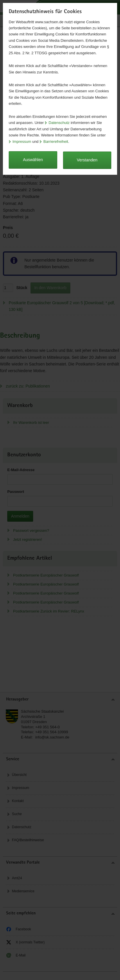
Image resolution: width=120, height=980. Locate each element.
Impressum (22, 142)
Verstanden (87, 160)
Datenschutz (59, 123)
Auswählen (33, 160)
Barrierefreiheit (56, 142)
